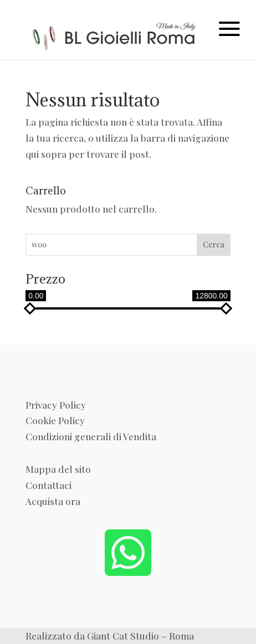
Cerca (214, 244)
